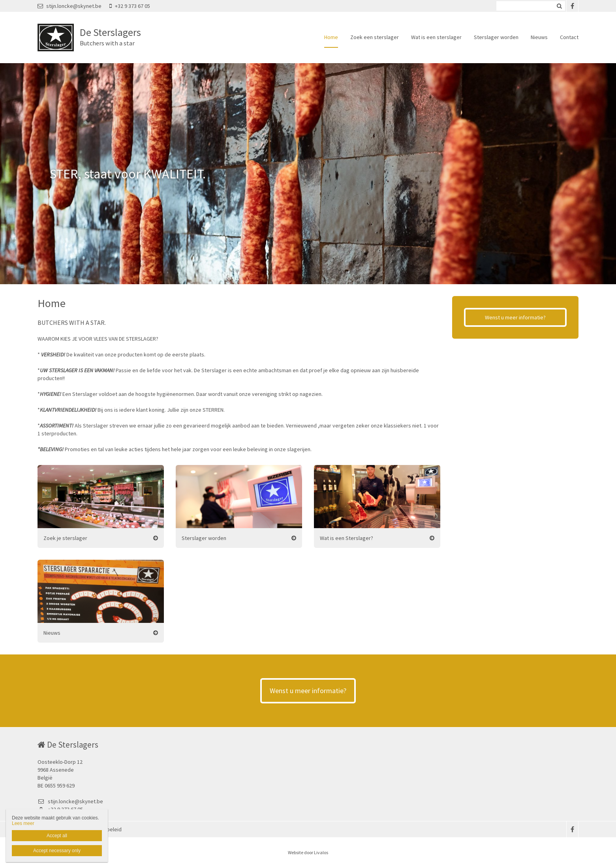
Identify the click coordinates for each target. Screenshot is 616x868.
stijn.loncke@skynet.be (69, 6)
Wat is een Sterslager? (346, 538)
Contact (569, 37)
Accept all (57, 836)
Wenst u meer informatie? (515, 317)
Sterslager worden (496, 37)
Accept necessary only (57, 851)
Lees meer (23, 823)
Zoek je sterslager (65, 538)
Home (331, 37)
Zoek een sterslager (375, 37)
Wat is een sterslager (436, 37)
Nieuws (539, 37)
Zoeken (559, 6)
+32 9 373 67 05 (130, 6)
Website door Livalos (308, 852)
